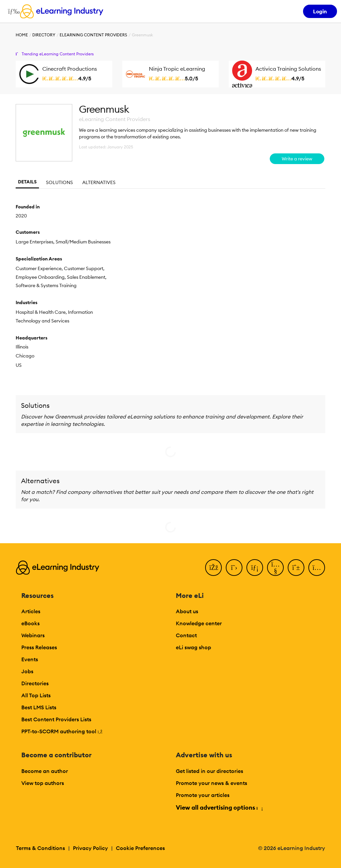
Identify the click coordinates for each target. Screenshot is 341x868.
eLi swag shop (193, 647)
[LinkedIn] (255, 568)
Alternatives (99, 182)
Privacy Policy (90, 848)
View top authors (43, 783)
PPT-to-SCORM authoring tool (62, 731)
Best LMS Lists (39, 707)
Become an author (45, 771)
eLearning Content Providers (93, 35)
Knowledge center (199, 623)
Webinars (33, 635)
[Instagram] (317, 568)
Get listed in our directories (209, 771)
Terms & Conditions (40, 848)
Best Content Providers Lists (56, 719)
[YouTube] (275, 568)
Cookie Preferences (140, 848)
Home (22, 35)
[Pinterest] (296, 568)
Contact (186, 635)
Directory (44, 35)
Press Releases (39, 647)
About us (187, 611)
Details (27, 182)
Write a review (297, 159)
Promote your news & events (211, 783)
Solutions (59, 182)
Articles (31, 611)
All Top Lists (36, 695)
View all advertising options (219, 807)
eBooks (30, 623)
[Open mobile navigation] (12, 11)
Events (30, 659)
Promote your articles (203, 795)
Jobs (27, 671)
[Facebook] (213, 568)
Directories (35, 683)
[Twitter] (234, 568)
